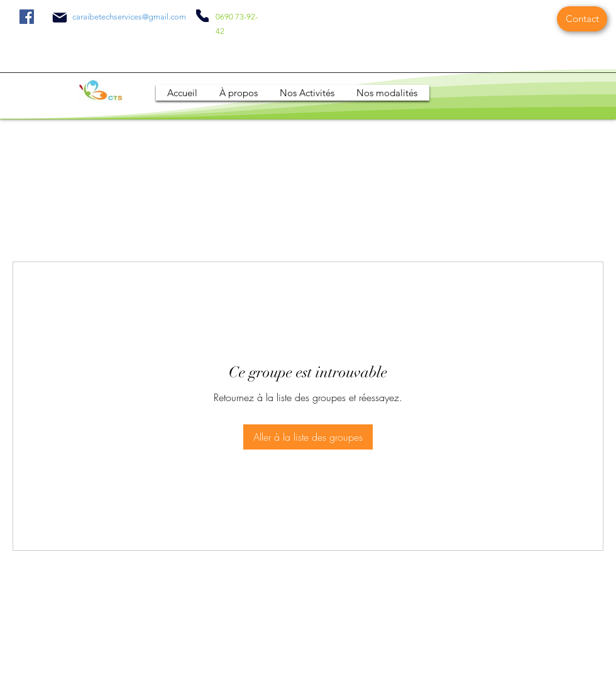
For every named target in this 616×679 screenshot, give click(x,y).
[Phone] (202, 16)
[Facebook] (27, 17)
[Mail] (59, 17)
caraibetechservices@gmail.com (129, 17)
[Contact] (582, 19)
